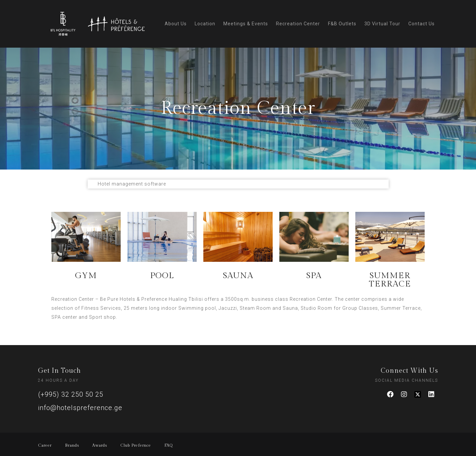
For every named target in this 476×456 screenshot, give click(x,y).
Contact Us (421, 24)
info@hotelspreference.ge (80, 408)
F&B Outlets (342, 24)
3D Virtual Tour (382, 24)
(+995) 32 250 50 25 (71, 394)
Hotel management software (132, 184)
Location (205, 24)
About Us (176, 24)
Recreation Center (298, 24)
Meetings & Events (246, 24)
